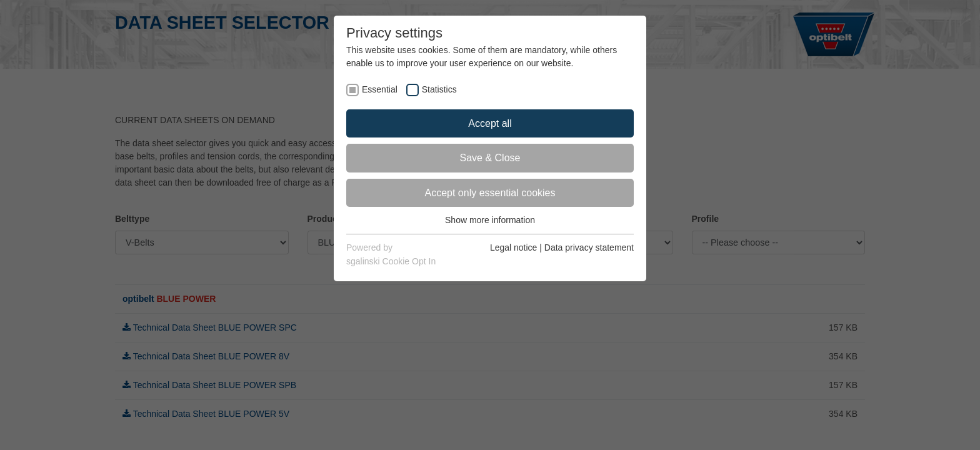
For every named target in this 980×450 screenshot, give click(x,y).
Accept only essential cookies (490, 193)
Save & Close (490, 158)
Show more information (490, 220)
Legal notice (514, 247)
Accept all (490, 123)
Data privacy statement (589, 247)
